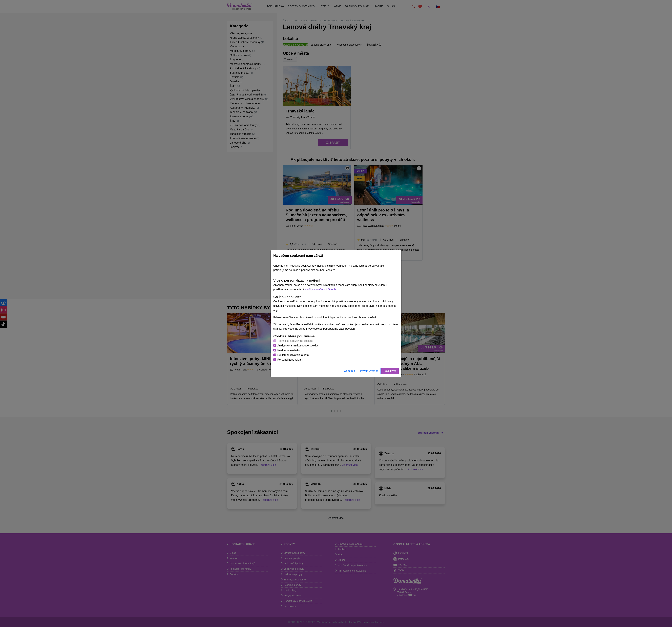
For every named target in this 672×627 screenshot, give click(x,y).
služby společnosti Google (321, 289)
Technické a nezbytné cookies (295, 341)
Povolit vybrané (369, 371)
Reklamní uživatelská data (293, 355)
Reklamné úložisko (289, 350)
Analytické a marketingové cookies (298, 346)
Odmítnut (349, 371)
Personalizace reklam (290, 360)
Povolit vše (390, 371)
